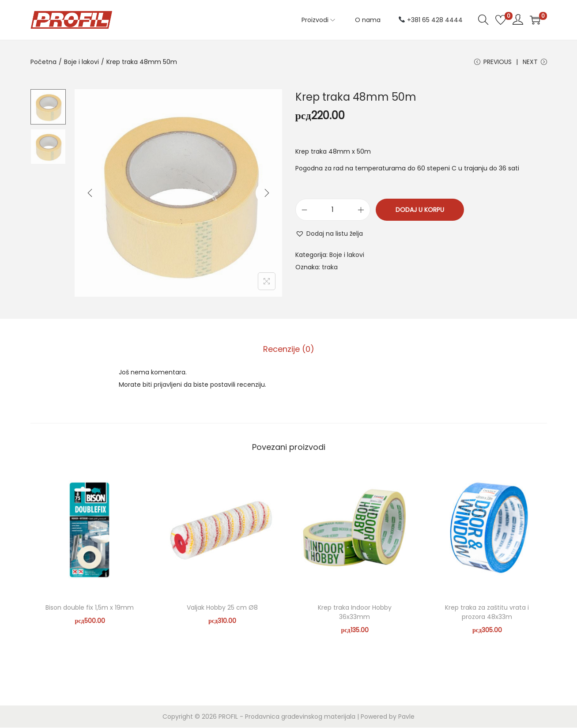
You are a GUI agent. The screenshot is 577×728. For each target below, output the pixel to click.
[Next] (267, 194)
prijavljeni (168, 385)
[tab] (289, 350)
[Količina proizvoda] (333, 211)
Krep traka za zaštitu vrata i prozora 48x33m (487, 613)
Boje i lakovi (81, 62)
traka (330, 268)
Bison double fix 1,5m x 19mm (90, 608)
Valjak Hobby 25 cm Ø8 (222, 608)
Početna (43, 62)
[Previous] (90, 194)
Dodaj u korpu (420, 211)
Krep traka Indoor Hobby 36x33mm (355, 613)
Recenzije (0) (289, 349)
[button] (329, 234)
